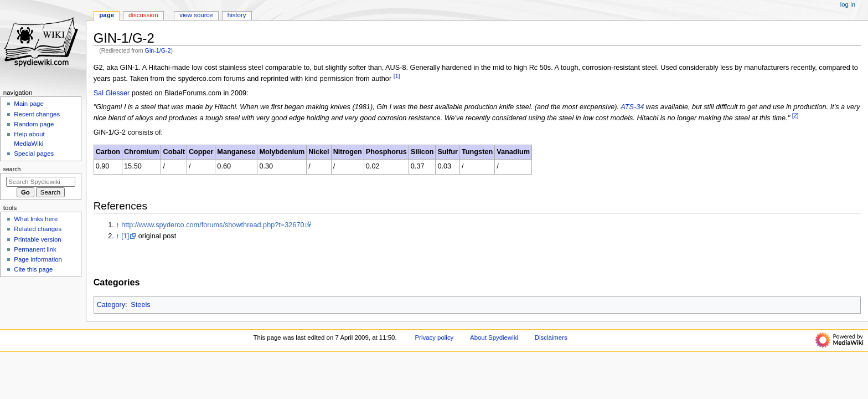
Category (111, 305)
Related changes (38, 229)
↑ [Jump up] (117, 225)
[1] (125, 236)
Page (107, 15)
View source (196, 15)
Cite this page (33, 269)
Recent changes (37, 114)
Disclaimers (551, 337)
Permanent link (35, 249)
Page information (38, 259)
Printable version (37, 239)
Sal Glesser (112, 93)
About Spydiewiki (494, 337)
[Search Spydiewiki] (41, 182)
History (237, 15)
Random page (34, 124)
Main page (29, 104)
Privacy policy (435, 337)
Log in (848, 4)
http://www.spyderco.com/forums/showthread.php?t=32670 (213, 225)
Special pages (34, 154)
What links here (36, 219)
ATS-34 (632, 107)
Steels (140, 305)
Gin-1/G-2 (158, 50)
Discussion (143, 15)
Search (12, 169)
